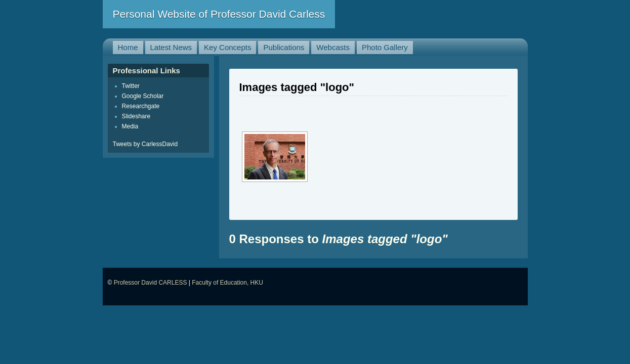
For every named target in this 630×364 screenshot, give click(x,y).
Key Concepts (227, 47)
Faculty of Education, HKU (227, 283)
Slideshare (136, 116)
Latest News (171, 47)
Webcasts (333, 47)
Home (128, 47)
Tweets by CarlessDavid (145, 144)
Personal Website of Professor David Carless (219, 14)
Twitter (131, 86)
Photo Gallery (385, 47)
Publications (284, 47)
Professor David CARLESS (151, 283)
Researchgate (141, 106)
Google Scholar (143, 96)
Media (130, 126)
